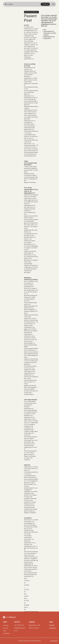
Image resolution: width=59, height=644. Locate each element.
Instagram (52, 628)
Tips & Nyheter (7, 633)
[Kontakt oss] (45, 4)
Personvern (54, 641)
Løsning (6, 625)
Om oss (6, 628)
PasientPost (47, 38)
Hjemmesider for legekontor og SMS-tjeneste (50, 33)
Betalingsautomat (49, 37)
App (45, 30)
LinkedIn (52, 625)
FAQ (5, 631)
